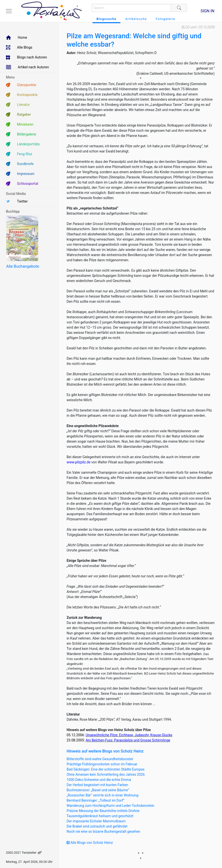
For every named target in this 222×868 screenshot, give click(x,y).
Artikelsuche (136, 19)
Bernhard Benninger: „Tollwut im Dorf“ (95, 800)
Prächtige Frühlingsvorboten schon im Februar (102, 764)
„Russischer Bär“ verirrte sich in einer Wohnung (102, 795)
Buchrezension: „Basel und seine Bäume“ (98, 790)
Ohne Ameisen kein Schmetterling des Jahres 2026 (106, 774)
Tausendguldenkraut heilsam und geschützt (100, 816)
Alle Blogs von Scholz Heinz (90, 843)
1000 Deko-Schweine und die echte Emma (99, 780)
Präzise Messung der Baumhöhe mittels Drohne (103, 811)
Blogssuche (106, 19)
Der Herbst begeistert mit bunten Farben (97, 785)
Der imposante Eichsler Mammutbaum (96, 821)
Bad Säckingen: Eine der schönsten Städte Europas (106, 769)
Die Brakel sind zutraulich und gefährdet (97, 826)
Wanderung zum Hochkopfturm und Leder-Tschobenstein (110, 806)
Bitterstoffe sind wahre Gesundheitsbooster (100, 759)
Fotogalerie (165, 19)
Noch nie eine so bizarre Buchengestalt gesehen (103, 831)
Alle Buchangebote (23, 266)
